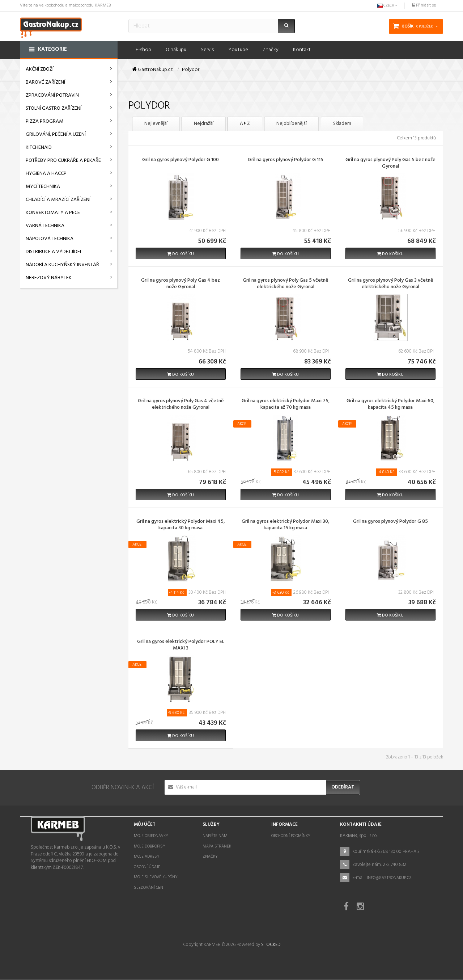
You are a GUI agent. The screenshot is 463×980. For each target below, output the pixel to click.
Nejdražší (208, 124)
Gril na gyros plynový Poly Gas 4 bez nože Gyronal (180, 285)
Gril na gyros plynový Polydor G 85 (390, 522)
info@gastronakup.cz (389, 878)
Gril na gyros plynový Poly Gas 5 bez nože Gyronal (390, 164)
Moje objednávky (151, 836)
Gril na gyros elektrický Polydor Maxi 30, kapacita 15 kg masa (285, 525)
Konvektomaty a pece (53, 213)
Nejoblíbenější (303, 124)
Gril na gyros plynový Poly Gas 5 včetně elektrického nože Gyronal (285, 285)
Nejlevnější (157, 124)
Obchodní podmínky (291, 836)
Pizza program (44, 121)
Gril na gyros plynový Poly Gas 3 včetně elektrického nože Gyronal (390, 285)
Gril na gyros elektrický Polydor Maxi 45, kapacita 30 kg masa (180, 525)
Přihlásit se (424, 5)
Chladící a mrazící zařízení (58, 200)
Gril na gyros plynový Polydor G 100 (180, 161)
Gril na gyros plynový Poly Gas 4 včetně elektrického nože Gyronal (181, 405)
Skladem (357, 124)
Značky (210, 857)
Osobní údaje (147, 867)
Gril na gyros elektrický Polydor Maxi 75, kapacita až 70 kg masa (286, 405)
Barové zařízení (45, 82)
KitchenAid (39, 148)
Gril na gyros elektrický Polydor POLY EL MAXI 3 (181, 646)
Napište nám (215, 836)
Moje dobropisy (150, 846)
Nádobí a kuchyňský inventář (62, 265)
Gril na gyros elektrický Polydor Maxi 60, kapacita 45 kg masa (390, 405)
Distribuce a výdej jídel (54, 252)
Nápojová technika (50, 239)
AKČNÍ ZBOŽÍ (40, 69)
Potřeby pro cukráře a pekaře (63, 161)
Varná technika (45, 226)
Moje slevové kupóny (156, 878)
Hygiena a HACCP (46, 174)
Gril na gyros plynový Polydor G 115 (286, 161)
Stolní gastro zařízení (54, 108)
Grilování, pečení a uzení (56, 134)
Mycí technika (43, 187)
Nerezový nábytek (49, 278)
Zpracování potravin (52, 95)
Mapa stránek (217, 846)
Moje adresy (147, 857)
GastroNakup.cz (152, 70)
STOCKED (271, 945)
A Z (253, 124)
